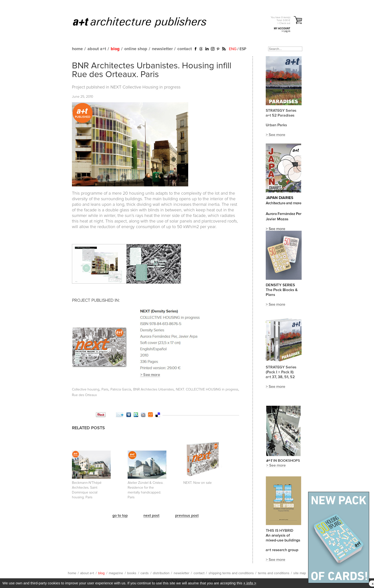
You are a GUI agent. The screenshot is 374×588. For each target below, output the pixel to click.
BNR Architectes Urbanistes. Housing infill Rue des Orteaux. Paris (152, 70)
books (132, 573)
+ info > (250, 583)
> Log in (286, 31)
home (77, 49)
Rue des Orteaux (84, 395)
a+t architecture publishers (146, 22)
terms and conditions (274, 573)
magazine (116, 573)
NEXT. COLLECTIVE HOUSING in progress (207, 389)
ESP (243, 49)
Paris (105, 389)
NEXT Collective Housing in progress (145, 87)
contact (185, 49)
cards (145, 573)
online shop (136, 49)
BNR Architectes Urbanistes (153, 389)
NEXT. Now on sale (198, 483)
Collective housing (86, 389)
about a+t (97, 49)
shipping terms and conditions (231, 573)
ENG (233, 49)
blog (115, 49)
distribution (161, 573)
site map (300, 573)
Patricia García (121, 389)
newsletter (162, 49)
